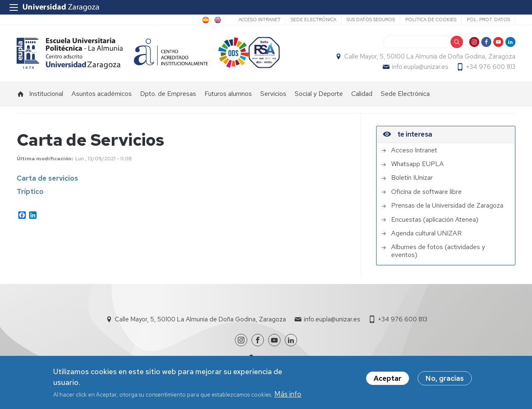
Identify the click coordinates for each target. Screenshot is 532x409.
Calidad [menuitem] (362, 94)
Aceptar (388, 379)
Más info (288, 394)
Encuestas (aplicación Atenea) (435, 220)
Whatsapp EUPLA (417, 164)
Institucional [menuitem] (46, 94)
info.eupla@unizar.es (420, 67)
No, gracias (445, 379)
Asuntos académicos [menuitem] (102, 94)
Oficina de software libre (426, 192)
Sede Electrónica (314, 20)
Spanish (205, 20)
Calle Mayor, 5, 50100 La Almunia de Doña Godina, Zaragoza (430, 56)
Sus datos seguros (371, 20)
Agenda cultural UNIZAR (426, 233)
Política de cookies (431, 20)
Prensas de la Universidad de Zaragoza (447, 206)
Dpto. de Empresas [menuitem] (168, 94)
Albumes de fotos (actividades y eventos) (438, 251)
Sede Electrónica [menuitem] (405, 94)
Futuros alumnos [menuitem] (228, 94)
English (217, 20)
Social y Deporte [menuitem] (319, 94)
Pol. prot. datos (488, 20)
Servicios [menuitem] (273, 94)
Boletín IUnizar (412, 178)
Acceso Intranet (260, 20)
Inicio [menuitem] (21, 94)
